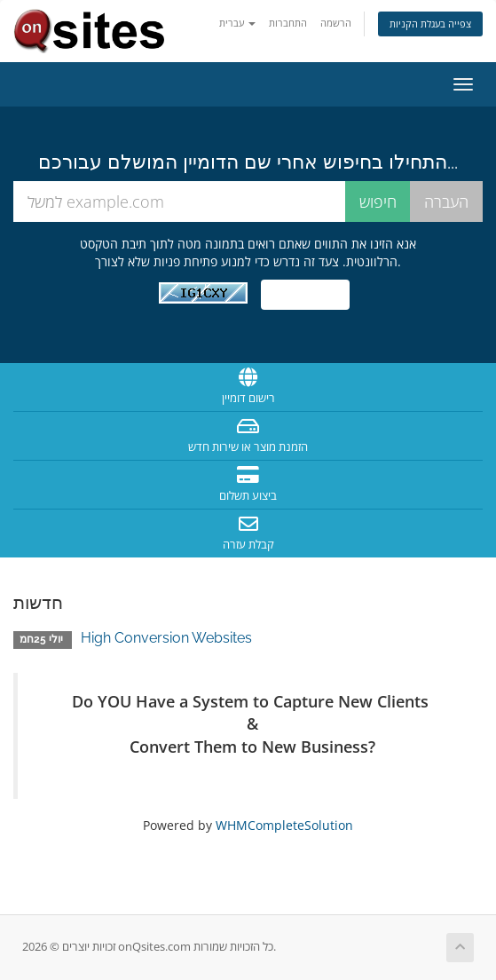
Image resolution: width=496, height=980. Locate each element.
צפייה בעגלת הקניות (430, 24)
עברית (237, 23)
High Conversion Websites (166, 638)
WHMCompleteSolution (284, 825)
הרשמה (336, 23)
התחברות (288, 23)
